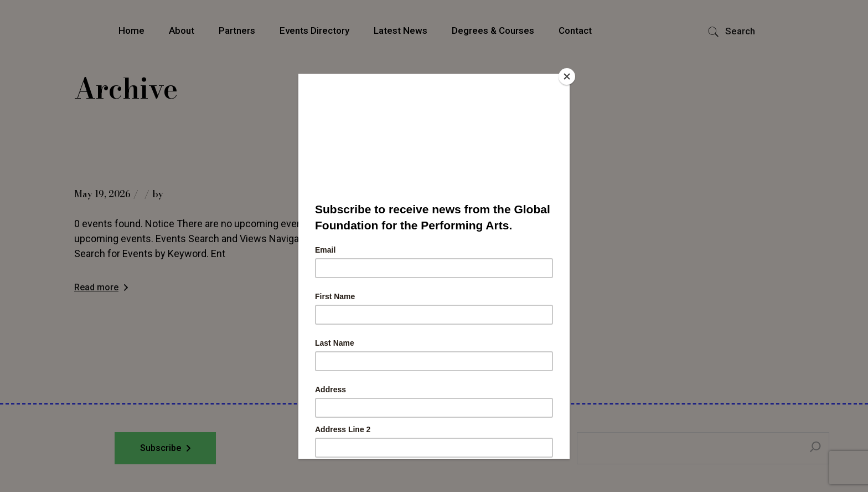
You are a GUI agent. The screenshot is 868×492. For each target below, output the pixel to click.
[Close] (567, 76)
